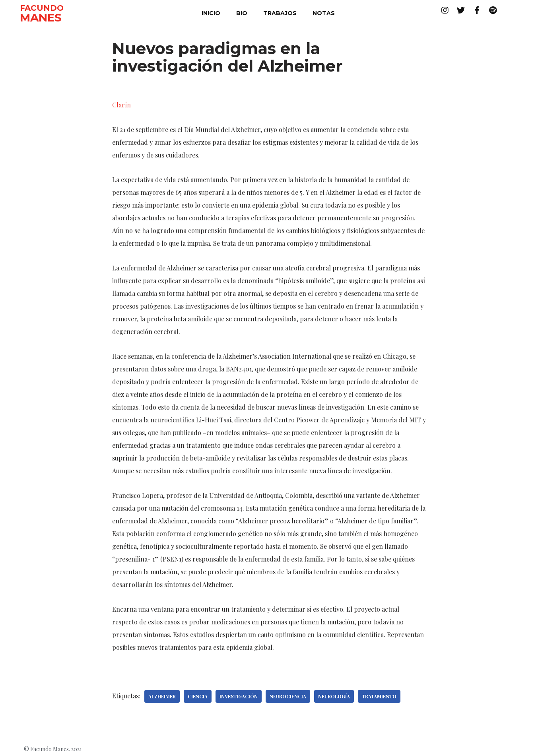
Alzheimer (162, 696)
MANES (41, 17)
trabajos (280, 13)
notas (324, 13)
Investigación (239, 696)
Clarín (121, 105)
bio (242, 13)
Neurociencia (288, 696)
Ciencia (198, 696)
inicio (211, 13)
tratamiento (379, 696)
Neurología (334, 696)
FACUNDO (42, 8)
